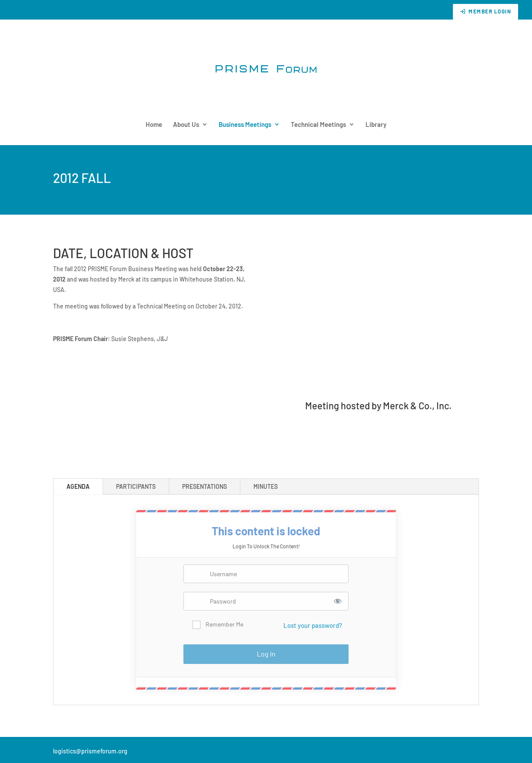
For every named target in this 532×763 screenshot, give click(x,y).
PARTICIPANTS (136, 486)
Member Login (485, 11)
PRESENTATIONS (204, 486)
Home (154, 125)
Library (376, 125)
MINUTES (266, 486)
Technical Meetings (318, 125)
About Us (186, 125)
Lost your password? (313, 625)
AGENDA (78, 486)
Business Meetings (245, 125)
